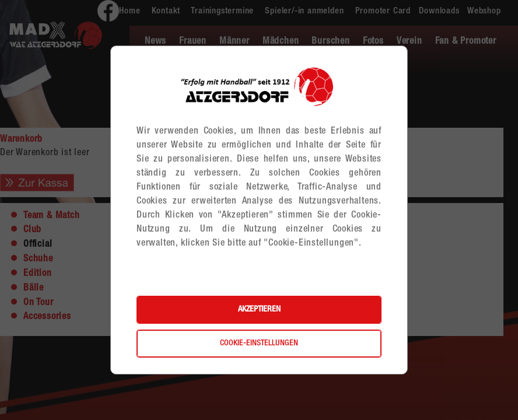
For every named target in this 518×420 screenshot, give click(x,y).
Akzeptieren (259, 310)
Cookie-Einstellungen (259, 344)
